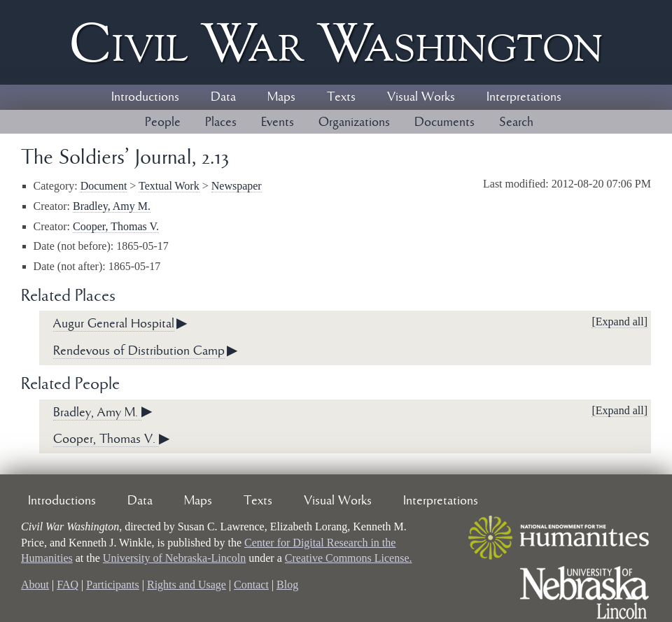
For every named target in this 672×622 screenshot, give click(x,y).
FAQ (68, 585)
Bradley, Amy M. (112, 206)
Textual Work (169, 186)
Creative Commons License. (349, 558)
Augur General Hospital (114, 324)
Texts (341, 97)
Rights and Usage (187, 585)
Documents (444, 122)
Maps (281, 97)
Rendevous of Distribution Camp (139, 351)
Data (223, 97)
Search (516, 122)
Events (278, 122)
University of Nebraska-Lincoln (174, 558)
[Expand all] (619, 321)
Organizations (354, 122)
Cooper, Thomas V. (116, 226)
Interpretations (524, 97)
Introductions (145, 97)
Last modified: (517, 184)
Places (221, 122)
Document (104, 186)
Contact (251, 585)
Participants (113, 585)
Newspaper (237, 186)
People (163, 122)
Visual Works (421, 97)
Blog (287, 585)
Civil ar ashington (336, 42)
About (35, 585)
